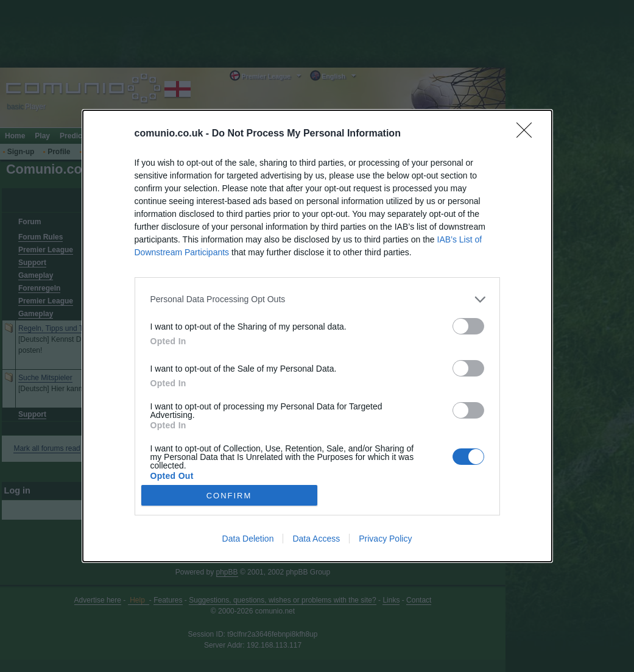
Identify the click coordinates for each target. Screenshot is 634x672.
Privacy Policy (385, 539)
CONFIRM (229, 496)
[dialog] (317, 336)
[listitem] (317, 299)
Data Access (316, 539)
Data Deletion (248, 539)
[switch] (468, 326)
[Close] (528, 134)
